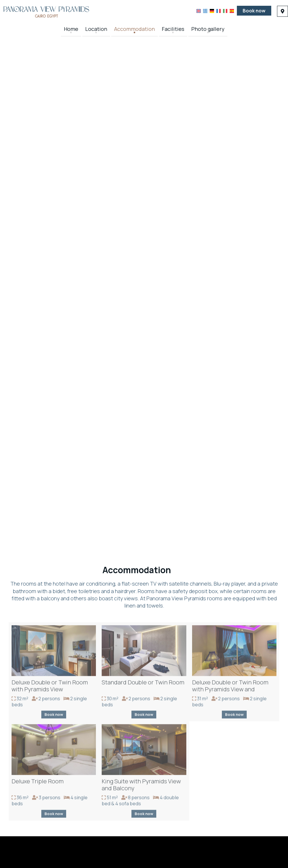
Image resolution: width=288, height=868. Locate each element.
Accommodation (134, 29)
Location (96, 29)
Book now (254, 11)
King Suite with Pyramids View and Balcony (141, 786)
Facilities (173, 29)
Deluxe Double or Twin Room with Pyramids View (50, 687)
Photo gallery (208, 29)
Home (71, 29)
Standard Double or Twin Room (143, 684)
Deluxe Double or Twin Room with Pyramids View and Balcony (230, 690)
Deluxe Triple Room (38, 782)
